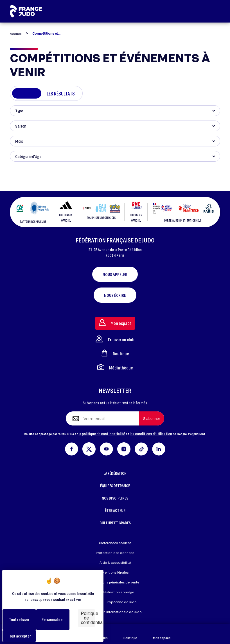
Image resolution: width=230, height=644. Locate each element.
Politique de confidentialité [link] (88, 618)
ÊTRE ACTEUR (115, 510)
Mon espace (162, 634)
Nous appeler (115, 274)
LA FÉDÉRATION (115, 473)
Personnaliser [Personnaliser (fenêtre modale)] (53, 619)
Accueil (16, 34)
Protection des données (115, 553)
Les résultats (61, 93)
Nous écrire (115, 295)
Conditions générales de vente (115, 582)
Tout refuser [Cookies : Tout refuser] (19, 619)
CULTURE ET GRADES (115, 523)
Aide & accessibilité (115, 562)
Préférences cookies (115, 543)
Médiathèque (115, 367)
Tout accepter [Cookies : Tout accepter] (19, 636)
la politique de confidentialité (102, 434)
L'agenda (27, 93)
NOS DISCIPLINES (115, 498)
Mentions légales (115, 572)
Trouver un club (115, 339)
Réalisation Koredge (115, 592)
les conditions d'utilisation (151, 434)
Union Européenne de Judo (115, 602)
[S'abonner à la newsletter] (152, 418)
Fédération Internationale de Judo (115, 612)
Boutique (130, 634)
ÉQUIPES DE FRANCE (115, 486)
